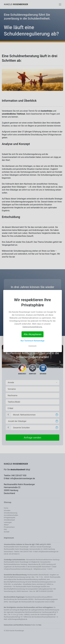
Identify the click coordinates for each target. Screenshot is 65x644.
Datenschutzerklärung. (33, 327)
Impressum (32, 346)
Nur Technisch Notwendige (32, 341)
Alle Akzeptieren (32, 334)
